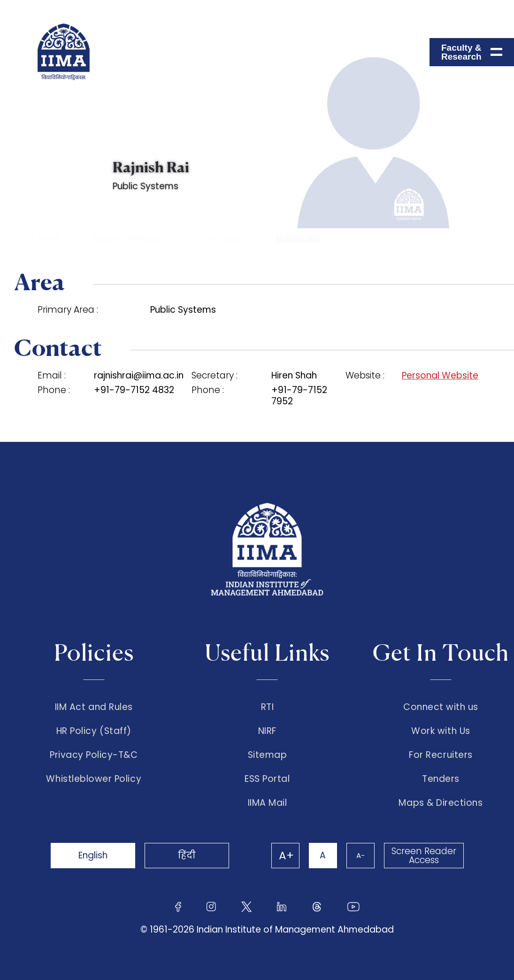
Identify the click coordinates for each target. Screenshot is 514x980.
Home (49, 239)
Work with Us (441, 731)
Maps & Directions (441, 803)
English (93, 855)
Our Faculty (223, 239)
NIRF (267, 731)
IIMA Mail (268, 803)
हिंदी (187, 855)
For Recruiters (441, 755)
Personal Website (440, 376)
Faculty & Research (127, 239)
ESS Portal (267, 779)
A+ (286, 856)
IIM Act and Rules (94, 707)
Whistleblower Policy (94, 779)
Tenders (441, 779)
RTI (268, 707)
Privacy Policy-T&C (94, 755)
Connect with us (441, 707)
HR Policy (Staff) (94, 731)
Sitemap (268, 755)
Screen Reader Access (424, 856)
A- (361, 855)
